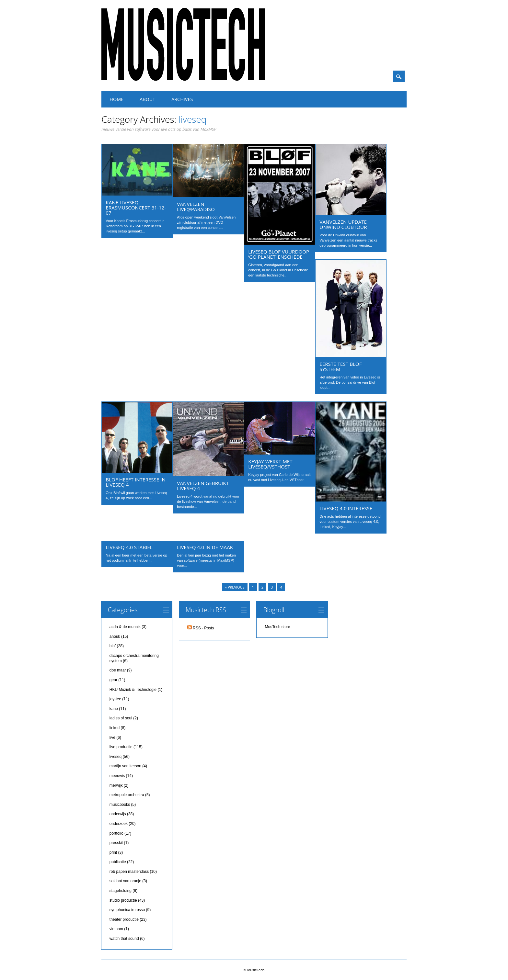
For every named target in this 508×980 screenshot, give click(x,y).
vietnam (116, 929)
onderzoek (119, 824)
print (113, 852)
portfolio (116, 833)
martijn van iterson (125, 766)
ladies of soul (121, 718)
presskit (116, 843)
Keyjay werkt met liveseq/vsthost (270, 464)
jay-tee (115, 699)
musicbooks (120, 805)
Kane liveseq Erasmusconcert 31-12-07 (136, 208)
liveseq (115, 757)
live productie (121, 747)
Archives (182, 99)
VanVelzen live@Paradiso (196, 207)
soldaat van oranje (125, 881)
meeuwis (117, 776)
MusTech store (277, 627)
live (112, 738)
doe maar (118, 670)
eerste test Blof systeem (341, 366)
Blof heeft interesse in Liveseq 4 (136, 482)
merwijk (116, 785)
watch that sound (124, 939)
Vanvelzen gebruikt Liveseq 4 (203, 486)
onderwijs (118, 814)
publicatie (118, 862)
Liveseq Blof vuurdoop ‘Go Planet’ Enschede (279, 254)
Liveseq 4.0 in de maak (205, 547)
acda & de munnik (125, 627)
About (147, 99)
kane (114, 709)
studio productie (123, 900)
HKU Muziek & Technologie (133, 690)
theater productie (124, 919)
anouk (115, 636)
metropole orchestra (127, 795)
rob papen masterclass (129, 872)
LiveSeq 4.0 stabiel (129, 547)
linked (115, 728)
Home (116, 99)
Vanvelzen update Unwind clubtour (343, 224)
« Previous (235, 587)
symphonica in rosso (127, 910)
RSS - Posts (201, 628)
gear (113, 680)
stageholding (121, 891)
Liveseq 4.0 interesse (346, 508)
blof (113, 646)
